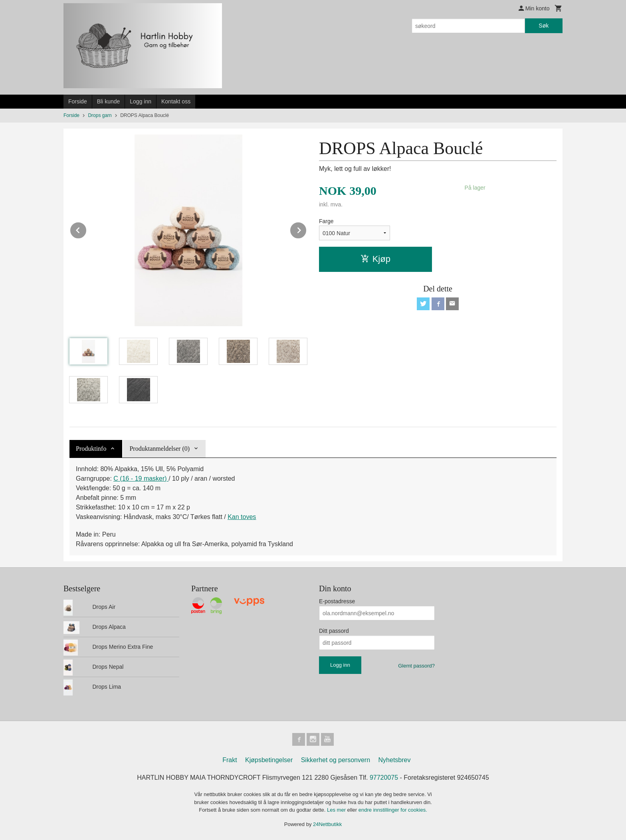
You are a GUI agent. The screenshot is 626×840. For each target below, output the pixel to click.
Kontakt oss (176, 101)
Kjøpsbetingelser (269, 760)
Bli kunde (109, 101)
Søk (544, 26)
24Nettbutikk (327, 824)
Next (307, 229)
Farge (326, 221)
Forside (78, 101)
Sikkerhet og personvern (336, 760)
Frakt (230, 760)
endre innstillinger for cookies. (393, 810)
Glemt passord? (416, 666)
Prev (87, 229)
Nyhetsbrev (395, 760)
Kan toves (242, 517)
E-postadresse (337, 601)
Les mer (337, 810)
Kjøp (375, 259)
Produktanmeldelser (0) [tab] (159, 449)
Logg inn (141, 101)
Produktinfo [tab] (91, 449)
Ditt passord (334, 631)
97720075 (384, 778)
